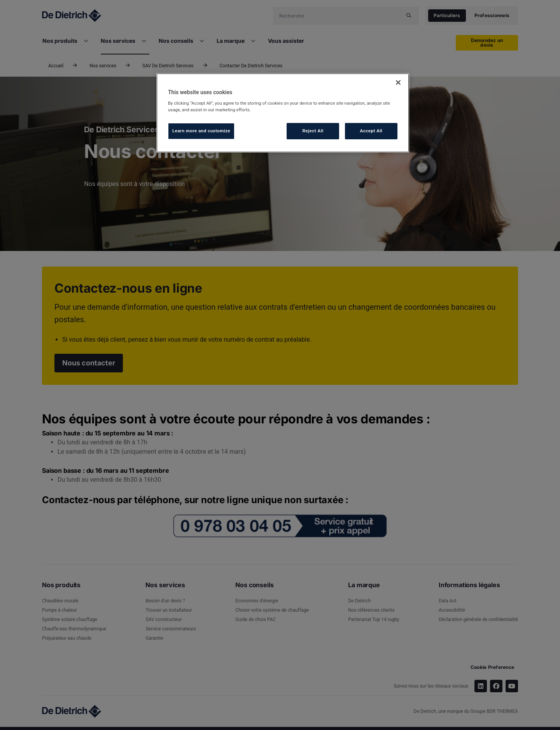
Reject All (313, 131)
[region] (283, 113)
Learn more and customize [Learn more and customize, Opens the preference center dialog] (201, 131)
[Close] (398, 82)
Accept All (371, 131)
